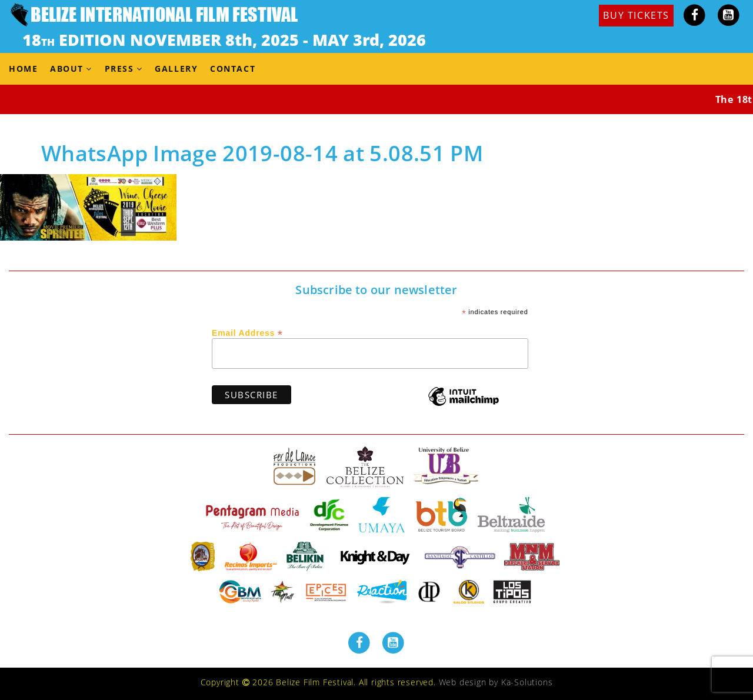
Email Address (247, 332)
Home (23, 69)
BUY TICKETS (636, 15)
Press (119, 69)
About (67, 69)
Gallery (176, 69)
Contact (233, 69)
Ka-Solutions (527, 682)
